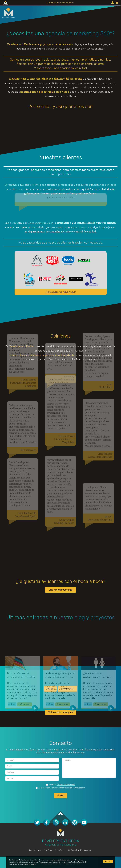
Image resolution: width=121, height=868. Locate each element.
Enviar (60, 796)
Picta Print (60, 850)
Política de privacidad (66, 785)
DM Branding (86, 850)
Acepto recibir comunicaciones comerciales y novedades (60, 788)
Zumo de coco (35, 850)
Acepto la (61, 785)
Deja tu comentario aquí (60, 590)
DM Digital (72, 850)
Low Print (48, 850)
